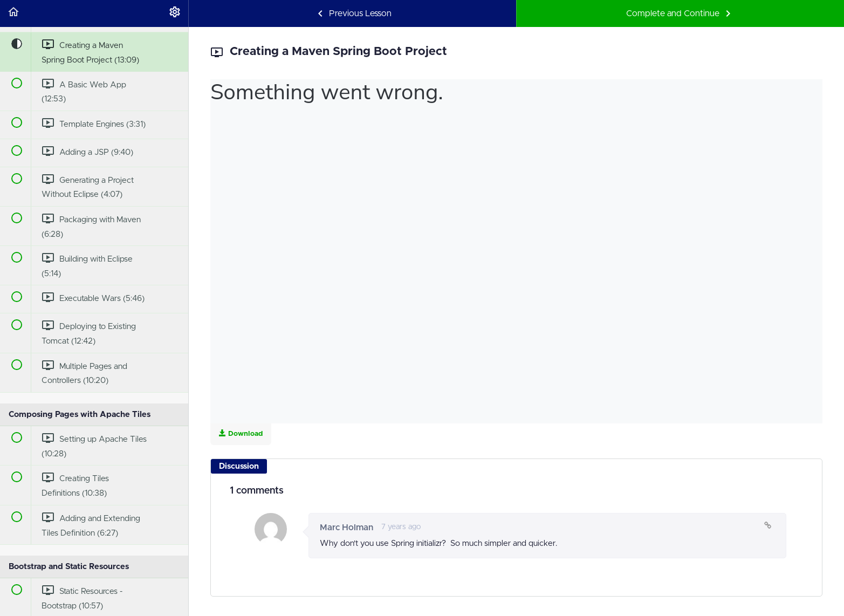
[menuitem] (175, 13)
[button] (13, 13)
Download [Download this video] (241, 433)
